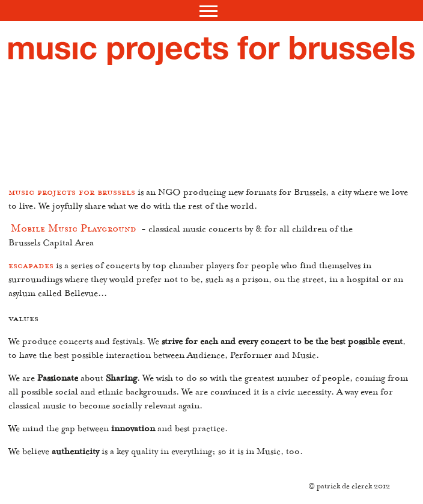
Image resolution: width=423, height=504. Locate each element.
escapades (31, 268)
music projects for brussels (72, 194)
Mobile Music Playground (74, 231)
